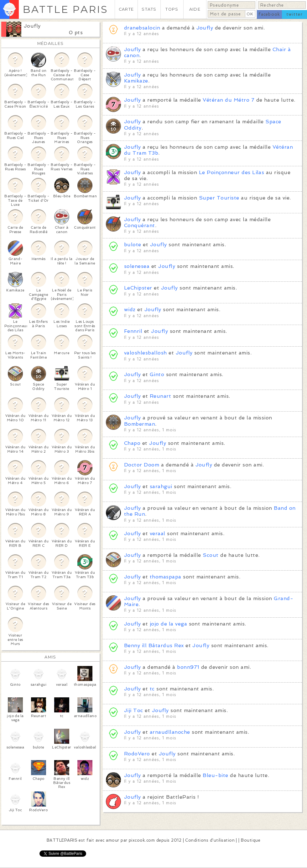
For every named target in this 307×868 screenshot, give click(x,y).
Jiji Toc (134, 710)
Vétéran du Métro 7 (229, 100)
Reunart (160, 396)
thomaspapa (166, 577)
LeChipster (138, 288)
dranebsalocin (142, 28)
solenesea (137, 266)
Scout (211, 555)
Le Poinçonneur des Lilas (232, 172)
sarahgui (161, 486)
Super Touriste (219, 198)
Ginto (157, 374)
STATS (149, 9)
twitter (294, 14)
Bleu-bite (215, 775)
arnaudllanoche (170, 732)
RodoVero (137, 754)
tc (152, 689)
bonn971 (188, 667)
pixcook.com (142, 840)
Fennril (133, 331)
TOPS (172, 9)
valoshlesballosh (146, 353)
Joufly (32, 26)
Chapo (132, 443)
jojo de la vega (169, 624)
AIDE (195, 9)
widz (130, 309)
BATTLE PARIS (65, 9)
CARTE (126, 9)
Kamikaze (136, 81)
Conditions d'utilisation (210, 840)
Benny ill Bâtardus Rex (154, 645)
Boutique (251, 840)
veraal (158, 533)
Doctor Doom (142, 465)
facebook (269, 14)
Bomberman (140, 424)
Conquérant (140, 225)
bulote (133, 245)
